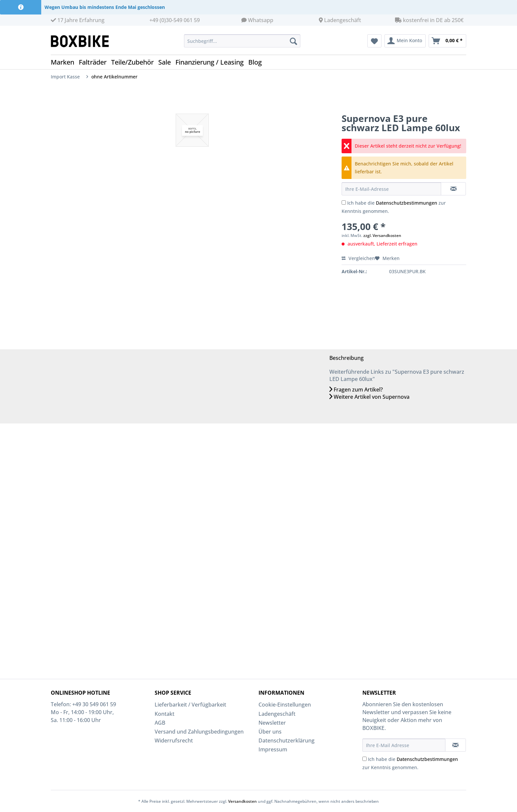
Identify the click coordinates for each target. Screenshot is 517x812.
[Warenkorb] (447, 41)
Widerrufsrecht (174, 740)
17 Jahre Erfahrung (78, 20)
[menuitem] (242, 44)
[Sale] (167, 62)
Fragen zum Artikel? (356, 390)
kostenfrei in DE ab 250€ (429, 20)
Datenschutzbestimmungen (407, 203)
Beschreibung (347, 358)
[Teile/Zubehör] (135, 62)
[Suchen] (293, 41)
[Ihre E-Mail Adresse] (404, 745)
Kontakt (165, 714)
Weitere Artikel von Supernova (369, 397)
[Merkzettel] (374, 41)
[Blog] (257, 62)
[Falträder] (95, 62)
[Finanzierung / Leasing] (212, 62)
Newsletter (272, 723)
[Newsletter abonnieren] (456, 745)
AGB (160, 723)
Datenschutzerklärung (287, 740)
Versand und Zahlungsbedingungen (199, 732)
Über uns (270, 732)
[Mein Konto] (405, 41)
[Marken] (65, 62)
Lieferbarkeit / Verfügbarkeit (190, 705)
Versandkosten (243, 801)
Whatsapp (261, 20)
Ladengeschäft (343, 20)
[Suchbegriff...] (242, 41)
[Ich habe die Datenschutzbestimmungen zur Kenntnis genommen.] (344, 203)
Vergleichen (358, 258)
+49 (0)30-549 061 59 (175, 20)
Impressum (273, 749)
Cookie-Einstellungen (285, 705)
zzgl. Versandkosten (382, 235)
